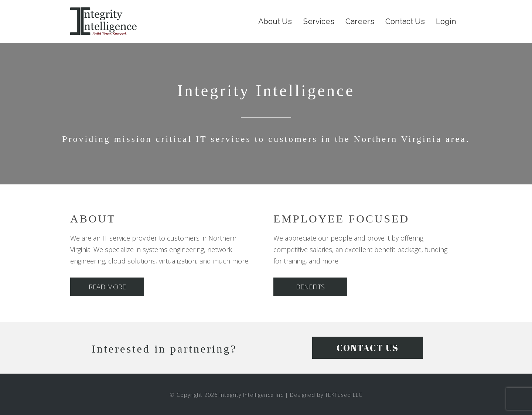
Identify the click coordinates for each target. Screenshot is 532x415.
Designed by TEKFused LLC (326, 395)
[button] (107, 287)
